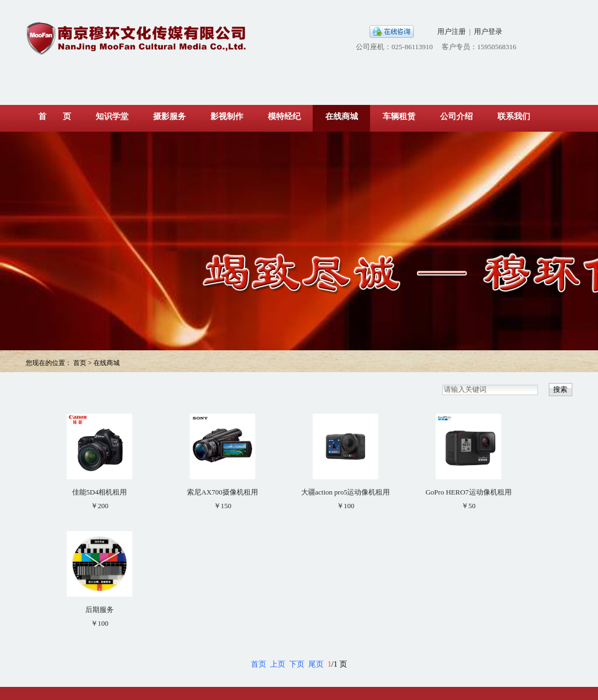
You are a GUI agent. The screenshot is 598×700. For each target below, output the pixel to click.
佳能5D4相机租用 (99, 492)
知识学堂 (112, 116)
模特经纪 (284, 116)
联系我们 (514, 116)
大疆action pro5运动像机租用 (346, 492)
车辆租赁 (399, 116)
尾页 (316, 664)
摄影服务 (169, 116)
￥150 (223, 506)
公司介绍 (456, 116)
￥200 (100, 506)
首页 (259, 664)
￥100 (346, 506)
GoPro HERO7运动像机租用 (468, 492)
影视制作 (227, 116)
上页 (278, 664)
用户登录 (488, 31)
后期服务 (99, 610)
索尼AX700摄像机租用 (222, 492)
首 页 (55, 116)
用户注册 (452, 31)
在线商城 (342, 116)
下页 (297, 664)
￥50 (468, 506)
